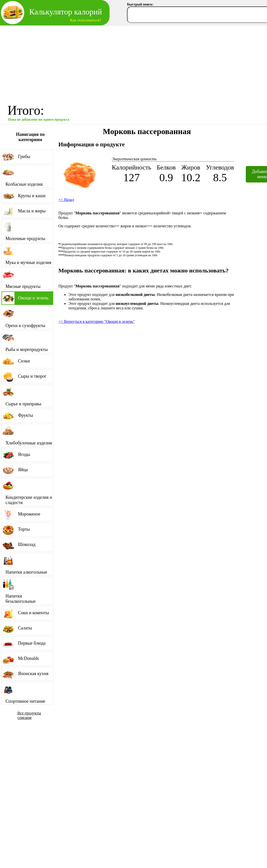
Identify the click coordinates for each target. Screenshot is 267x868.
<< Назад (66, 200)
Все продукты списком (29, 715)
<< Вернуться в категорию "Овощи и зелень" (97, 321)
